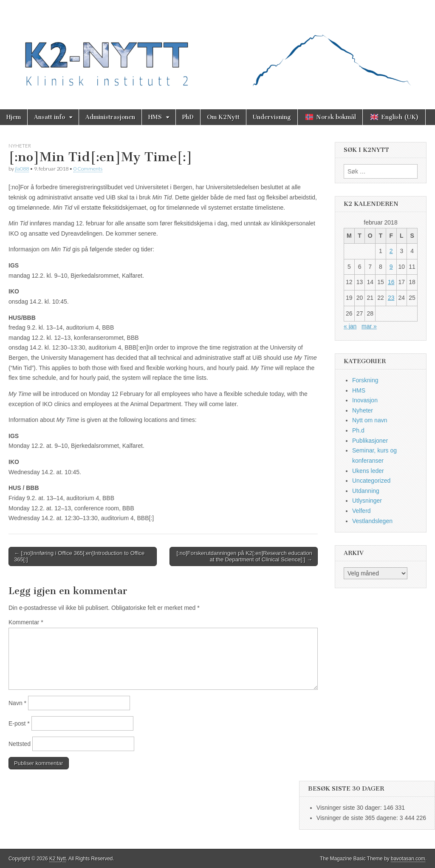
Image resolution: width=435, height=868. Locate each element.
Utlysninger (367, 501)
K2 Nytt (58, 859)
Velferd (362, 511)
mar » (369, 326)
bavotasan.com (408, 859)
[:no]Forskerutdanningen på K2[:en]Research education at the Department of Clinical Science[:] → (244, 556)
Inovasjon (365, 400)
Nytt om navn (370, 420)
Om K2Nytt (223, 117)
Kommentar (26, 622)
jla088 (22, 169)
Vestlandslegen (372, 521)
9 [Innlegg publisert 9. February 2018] (391, 267)
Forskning (365, 380)
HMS (155, 117)
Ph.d (358, 430)
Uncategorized (371, 481)
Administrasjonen (110, 117)
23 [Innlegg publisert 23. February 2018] (391, 298)
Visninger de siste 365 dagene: (358, 818)
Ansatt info (49, 117)
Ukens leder (368, 471)
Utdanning (366, 491)
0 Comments (88, 169)
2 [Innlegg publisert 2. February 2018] (391, 251)
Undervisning (272, 117)
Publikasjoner (370, 441)
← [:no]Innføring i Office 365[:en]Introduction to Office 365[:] (79, 556)
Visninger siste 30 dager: (350, 808)
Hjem (14, 117)
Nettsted (20, 744)
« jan (350, 326)
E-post (19, 723)
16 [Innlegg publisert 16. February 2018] (391, 282)
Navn (17, 703)
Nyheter (20, 146)
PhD (188, 117)
